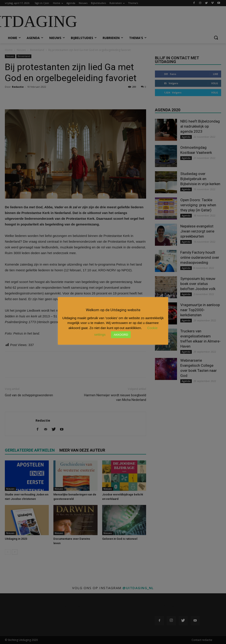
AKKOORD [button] (121, 335)
